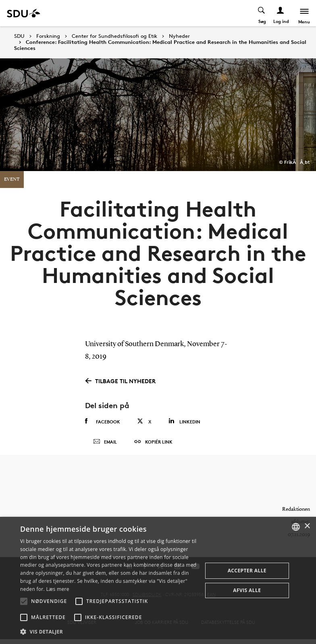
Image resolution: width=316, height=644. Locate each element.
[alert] (158, 580)
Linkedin (184, 421)
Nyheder (179, 36)
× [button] (307, 526)
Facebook (103, 421)
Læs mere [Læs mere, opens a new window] (57, 589)
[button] (24, 601)
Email (105, 444)
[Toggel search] (261, 13)
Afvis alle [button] (247, 590)
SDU (19, 36)
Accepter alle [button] (247, 571)
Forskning (48, 36)
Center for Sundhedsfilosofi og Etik (114, 36)
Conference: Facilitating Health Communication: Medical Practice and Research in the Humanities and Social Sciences (160, 45)
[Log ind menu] (280, 13)
